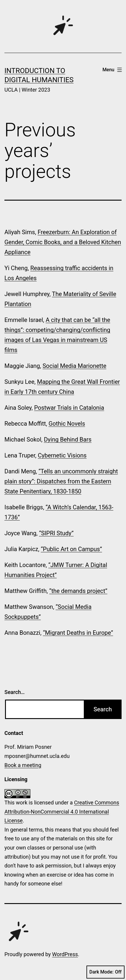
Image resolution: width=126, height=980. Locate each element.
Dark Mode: (105, 972)
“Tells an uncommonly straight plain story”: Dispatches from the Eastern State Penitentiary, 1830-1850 (61, 481)
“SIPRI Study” (56, 533)
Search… (15, 692)
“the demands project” (78, 591)
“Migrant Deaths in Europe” (78, 633)
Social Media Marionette (74, 366)
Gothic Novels (67, 424)
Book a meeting (23, 765)
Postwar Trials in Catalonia (69, 408)
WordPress (65, 954)
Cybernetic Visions (62, 455)
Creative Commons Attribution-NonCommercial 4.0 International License (62, 812)
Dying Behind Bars (68, 439)
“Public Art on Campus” (71, 549)
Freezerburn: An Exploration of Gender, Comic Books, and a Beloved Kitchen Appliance (63, 242)
